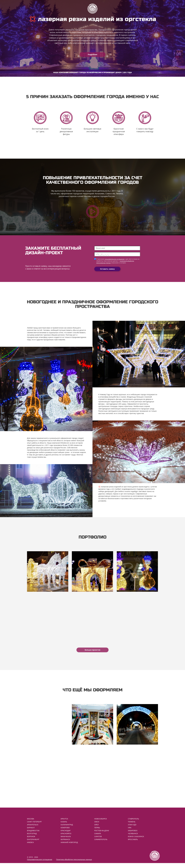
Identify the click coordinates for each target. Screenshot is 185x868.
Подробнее (92, 54)
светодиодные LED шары (116, 405)
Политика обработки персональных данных (74, 864)
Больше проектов (92, 653)
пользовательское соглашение (115, 261)
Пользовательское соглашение (40, 864)
